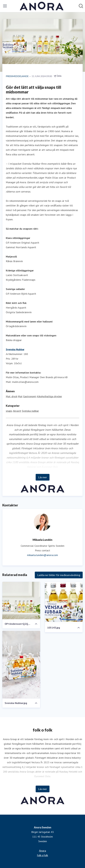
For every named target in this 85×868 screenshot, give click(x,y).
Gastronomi (30, 396)
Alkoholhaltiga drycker (49, 396)
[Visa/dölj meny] (5, 6)
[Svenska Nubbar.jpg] (21, 665)
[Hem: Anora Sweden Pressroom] (42, 6)
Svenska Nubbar (15, 349)
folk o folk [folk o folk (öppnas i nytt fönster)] (42, 855)
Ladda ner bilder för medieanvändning (59, 575)
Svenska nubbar (30, 411)
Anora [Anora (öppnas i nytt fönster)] (42, 851)
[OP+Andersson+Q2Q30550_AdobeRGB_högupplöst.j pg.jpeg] (21, 601)
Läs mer (43, 477)
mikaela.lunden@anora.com (42, 555)
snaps (9, 411)
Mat (20, 396)
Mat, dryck (11, 396)
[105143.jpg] (64, 602)
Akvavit (17, 411)
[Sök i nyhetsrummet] (81, 6)
